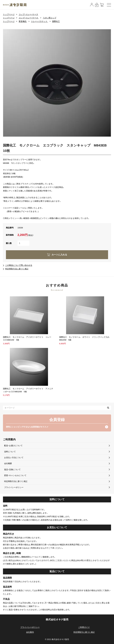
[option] (57, 83)
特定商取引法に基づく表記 (17, 269)
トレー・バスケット (40, 21)
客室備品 (23, 21)
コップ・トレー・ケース (28, 14)
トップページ (9, 14)
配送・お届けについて (13, 446)
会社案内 (30, 632)
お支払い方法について (14, 458)
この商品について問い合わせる (19, 265)
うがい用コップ (50, 18)
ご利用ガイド (84, 627)
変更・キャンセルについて (15, 475)
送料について (10, 452)
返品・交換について (12, 470)
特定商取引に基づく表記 (84, 632)
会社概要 (8, 463)
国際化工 (56, 21)
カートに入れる (59, 255)
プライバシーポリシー (14, 487)
